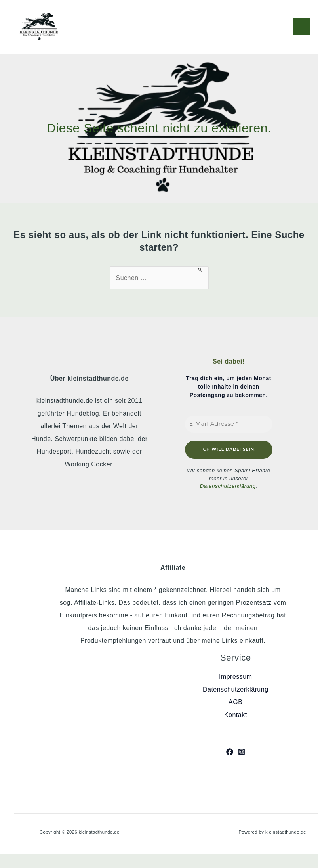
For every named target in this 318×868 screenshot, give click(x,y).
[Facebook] (230, 751)
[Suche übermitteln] (200, 270)
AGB (235, 702)
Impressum (236, 677)
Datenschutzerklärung (228, 486)
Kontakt (236, 715)
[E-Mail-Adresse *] (229, 424)
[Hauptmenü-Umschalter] (302, 27)
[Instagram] (242, 751)
